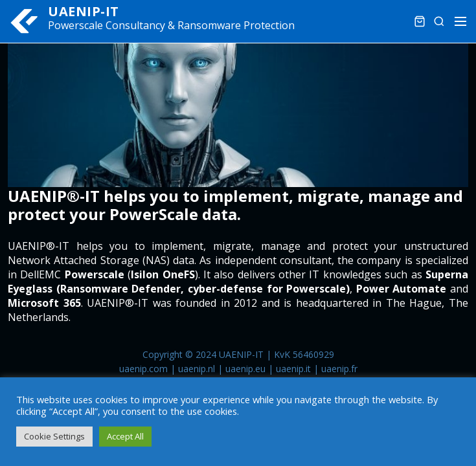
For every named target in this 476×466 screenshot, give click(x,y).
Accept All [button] (125, 436)
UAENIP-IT (84, 11)
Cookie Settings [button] (54, 436)
